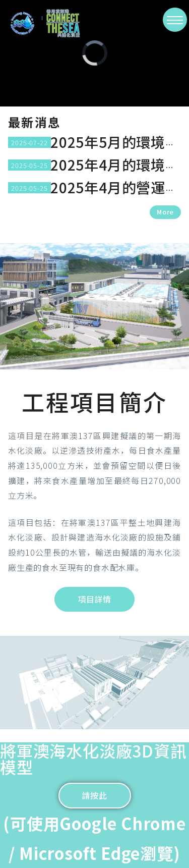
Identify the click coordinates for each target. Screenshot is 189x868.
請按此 (94, 795)
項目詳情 (94, 599)
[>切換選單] (175, 20)
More (165, 212)
